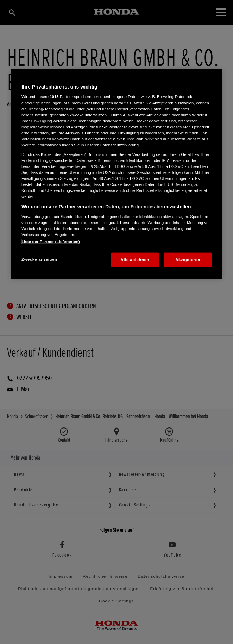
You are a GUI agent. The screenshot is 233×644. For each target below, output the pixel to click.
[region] (116, 174)
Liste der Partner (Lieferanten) (51, 242)
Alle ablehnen (135, 260)
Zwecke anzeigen (39, 259)
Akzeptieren (188, 260)
